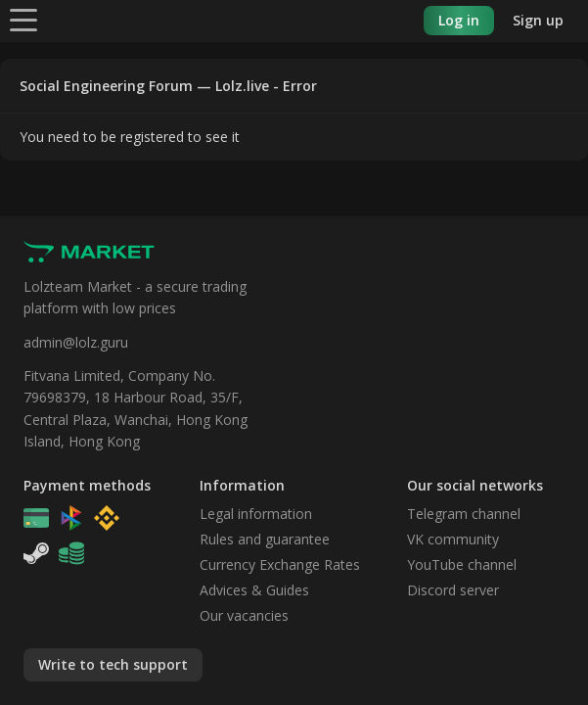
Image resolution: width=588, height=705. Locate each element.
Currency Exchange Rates (280, 564)
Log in (459, 20)
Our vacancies (244, 615)
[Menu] (23, 19)
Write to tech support (113, 664)
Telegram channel (464, 514)
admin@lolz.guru (76, 342)
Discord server (453, 590)
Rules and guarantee (265, 539)
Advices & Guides (254, 590)
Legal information (256, 514)
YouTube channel (462, 564)
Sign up (538, 20)
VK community (453, 539)
